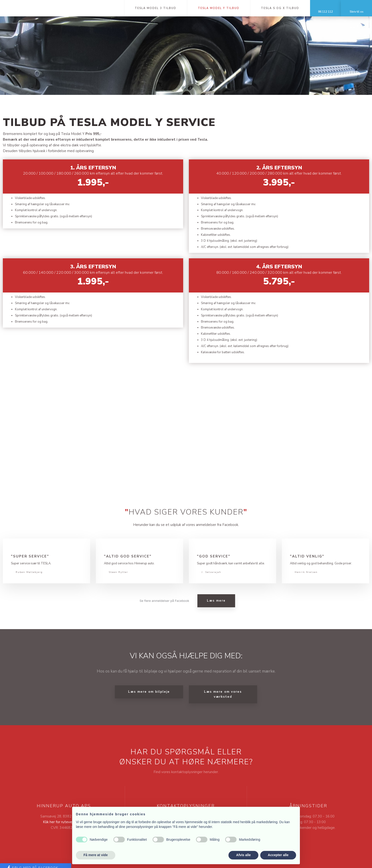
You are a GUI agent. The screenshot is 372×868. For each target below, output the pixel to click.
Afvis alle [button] (243, 855)
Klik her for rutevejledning (64, 822)
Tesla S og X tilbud (280, 8)
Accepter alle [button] (278, 855)
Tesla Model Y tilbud (219, 8)
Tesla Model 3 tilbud (156, 8)
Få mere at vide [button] (96, 855)
